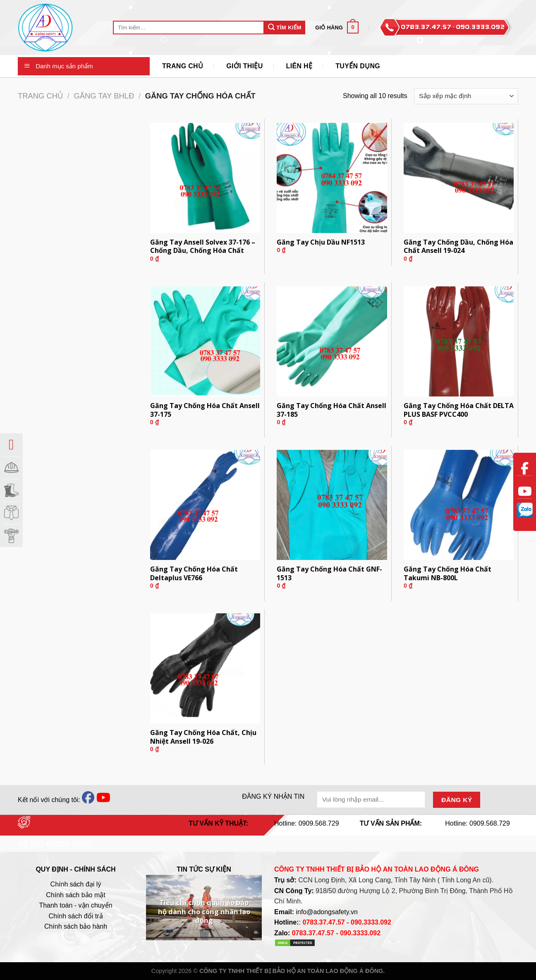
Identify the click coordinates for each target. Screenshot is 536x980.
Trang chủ (40, 96)
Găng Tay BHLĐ (104, 96)
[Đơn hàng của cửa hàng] (466, 96)
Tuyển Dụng (358, 66)
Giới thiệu (244, 66)
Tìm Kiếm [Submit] (285, 27)
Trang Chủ (183, 66)
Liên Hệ (299, 66)
